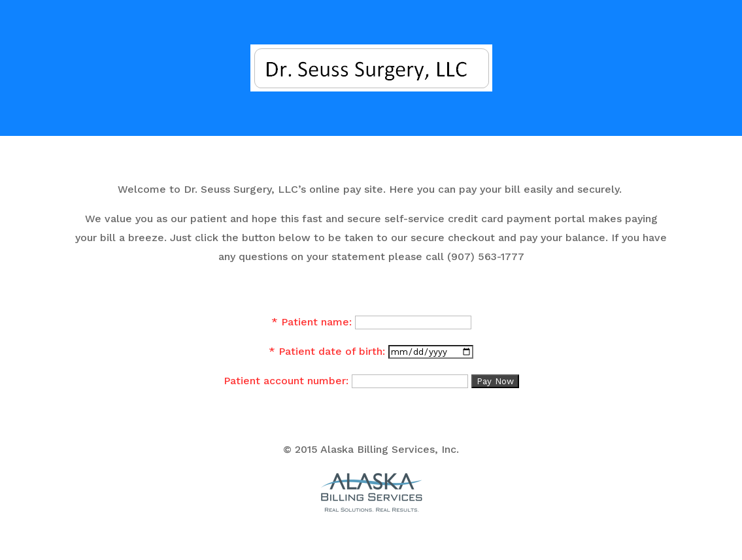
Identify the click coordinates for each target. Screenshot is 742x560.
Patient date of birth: (332, 351)
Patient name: (316, 322)
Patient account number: (286, 381)
